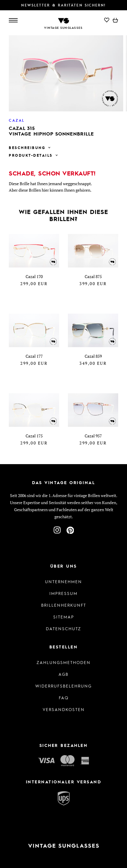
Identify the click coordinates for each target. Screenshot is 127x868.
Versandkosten (64, 709)
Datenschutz (63, 628)
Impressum (63, 593)
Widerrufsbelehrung (63, 686)
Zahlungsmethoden (63, 662)
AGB (63, 674)
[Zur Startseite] (63, 20)
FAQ (64, 698)
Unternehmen (63, 581)
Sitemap (64, 617)
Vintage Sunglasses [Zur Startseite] (63, 28)
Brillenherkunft (64, 605)
